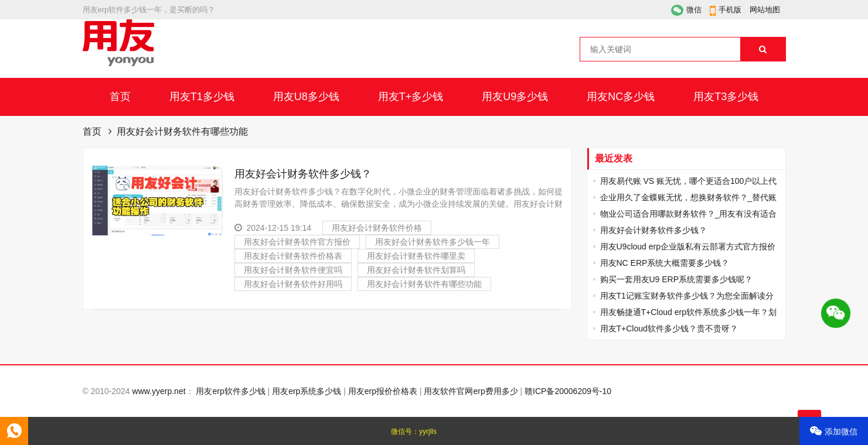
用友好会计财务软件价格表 (293, 256)
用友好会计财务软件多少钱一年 (433, 242)
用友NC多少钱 (621, 97)
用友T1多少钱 (202, 97)
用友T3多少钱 (726, 97)
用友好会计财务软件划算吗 (416, 270)
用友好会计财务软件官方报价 (297, 242)
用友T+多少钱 (411, 97)
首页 (120, 97)
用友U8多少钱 (306, 97)
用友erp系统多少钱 (307, 391)
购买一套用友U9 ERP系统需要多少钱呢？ (677, 279)
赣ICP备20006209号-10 (568, 391)
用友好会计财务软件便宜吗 (293, 270)
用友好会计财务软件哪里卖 (416, 256)
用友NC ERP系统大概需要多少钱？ (665, 263)
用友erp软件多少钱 (230, 391)
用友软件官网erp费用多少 (471, 391)
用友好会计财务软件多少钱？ (303, 174)
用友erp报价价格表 (383, 391)
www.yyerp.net (159, 391)
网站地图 (765, 10)
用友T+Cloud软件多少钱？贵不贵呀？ (669, 328)
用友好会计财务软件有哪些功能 (424, 284)
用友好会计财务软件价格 (377, 228)
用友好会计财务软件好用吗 (293, 284)
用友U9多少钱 (515, 97)
